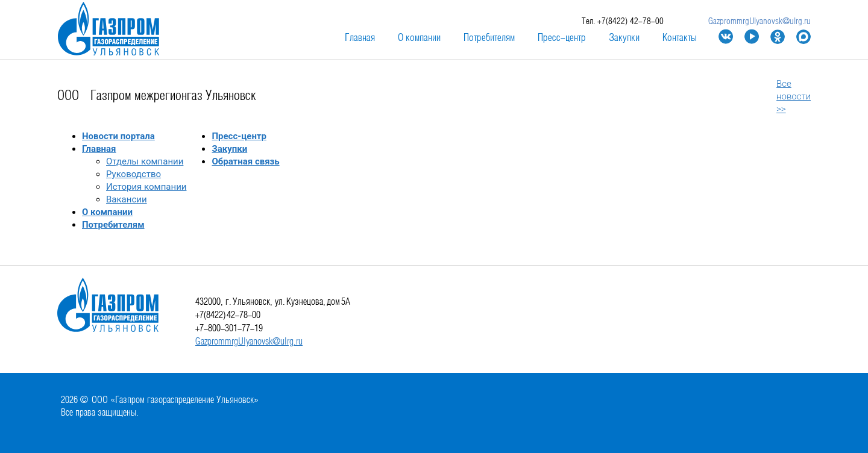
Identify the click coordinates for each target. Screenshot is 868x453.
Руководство (134, 174)
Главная (360, 38)
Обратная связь (245, 161)
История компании (146, 187)
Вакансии (127, 199)
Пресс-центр (562, 38)
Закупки (624, 38)
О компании (419, 38)
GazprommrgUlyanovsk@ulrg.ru (759, 22)
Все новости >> (794, 96)
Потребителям (489, 38)
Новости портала (118, 136)
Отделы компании (145, 161)
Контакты (680, 38)
